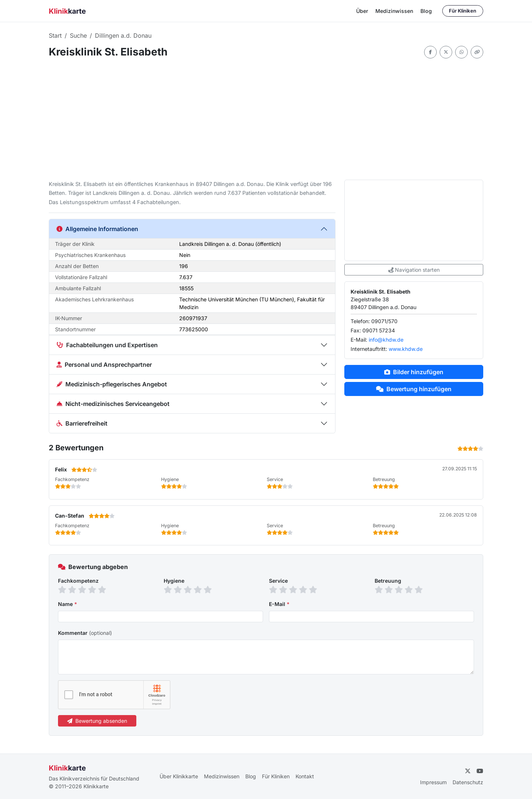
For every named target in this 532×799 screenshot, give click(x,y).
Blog (426, 11)
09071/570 (384, 321)
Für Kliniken (463, 11)
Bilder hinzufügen (414, 372)
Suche (78, 35)
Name (68, 604)
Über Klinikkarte (179, 776)
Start (55, 35)
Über (362, 11)
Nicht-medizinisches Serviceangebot (113, 404)
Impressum (433, 782)
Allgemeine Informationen (97, 229)
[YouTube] (480, 771)
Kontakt (305, 776)
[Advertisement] (266, 119)
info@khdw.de (386, 340)
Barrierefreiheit (82, 423)
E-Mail (279, 604)
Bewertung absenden (97, 721)
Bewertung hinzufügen (414, 389)
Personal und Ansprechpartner (104, 365)
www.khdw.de (406, 349)
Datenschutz (468, 782)
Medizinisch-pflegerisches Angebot (112, 384)
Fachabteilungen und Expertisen (107, 345)
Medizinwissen (394, 11)
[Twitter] (468, 771)
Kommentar (85, 633)
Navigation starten (414, 270)
